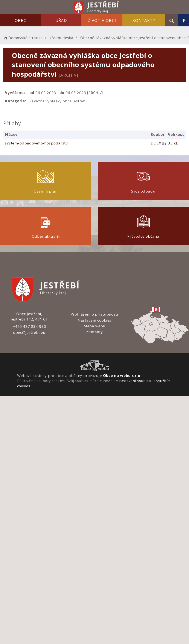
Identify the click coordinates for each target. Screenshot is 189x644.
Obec (20, 20)
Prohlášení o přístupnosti (94, 314)
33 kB (173, 143)
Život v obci (102, 20)
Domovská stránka (23, 38)
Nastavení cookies (94, 320)
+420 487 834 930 (29, 326)
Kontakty (144, 20)
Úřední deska (61, 38)
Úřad (61, 20)
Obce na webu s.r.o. (122, 376)
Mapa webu (95, 326)
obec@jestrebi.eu (29, 332)
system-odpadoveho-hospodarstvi (37, 143)
